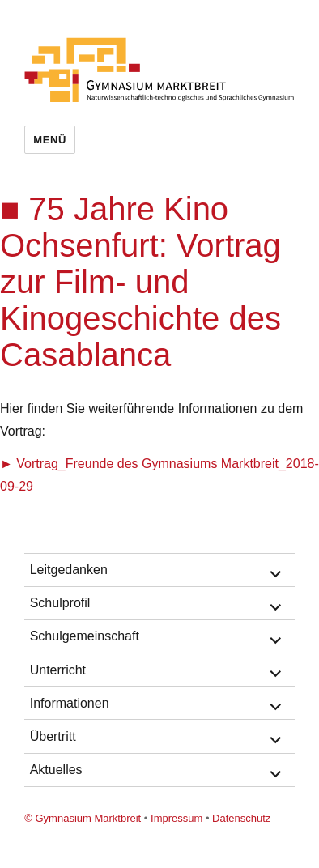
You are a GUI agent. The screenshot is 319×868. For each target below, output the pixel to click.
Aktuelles (56, 770)
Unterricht (58, 670)
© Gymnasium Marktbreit (83, 818)
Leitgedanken (69, 570)
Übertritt (53, 736)
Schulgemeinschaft (85, 636)
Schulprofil (60, 603)
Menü (50, 140)
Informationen (70, 703)
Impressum (177, 818)
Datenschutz (241, 818)
